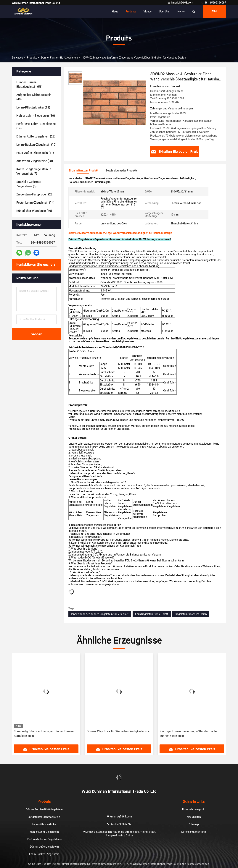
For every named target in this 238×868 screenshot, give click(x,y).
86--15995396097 (214, 3)
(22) (35, 194)
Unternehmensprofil (194, 809)
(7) (34, 171)
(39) (36, 116)
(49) (34, 211)
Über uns (164, 12)
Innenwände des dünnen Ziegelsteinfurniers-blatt (100, 614)
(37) (35, 153)
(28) (35, 161)
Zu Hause (17, 58)
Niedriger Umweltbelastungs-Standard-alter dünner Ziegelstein (189, 734)
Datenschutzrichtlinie (194, 832)
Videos (148, 12)
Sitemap (194, 824)
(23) (36, 136)
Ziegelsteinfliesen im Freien (191, 614)
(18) (33, 107)
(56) (29, 84)
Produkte (131, 12)
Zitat (215, 12)
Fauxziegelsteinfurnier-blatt (152, 614)
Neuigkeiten (194, 817)
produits (32, 58)
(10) (36, 145)
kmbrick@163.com (180, 3)
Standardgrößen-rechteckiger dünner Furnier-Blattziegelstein (44, 734)
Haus (115, 12)
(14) (36, 126)
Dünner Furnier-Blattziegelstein (59, 58)
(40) (34, 97)
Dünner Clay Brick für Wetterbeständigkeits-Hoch (119, 731)
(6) (29, 184)
